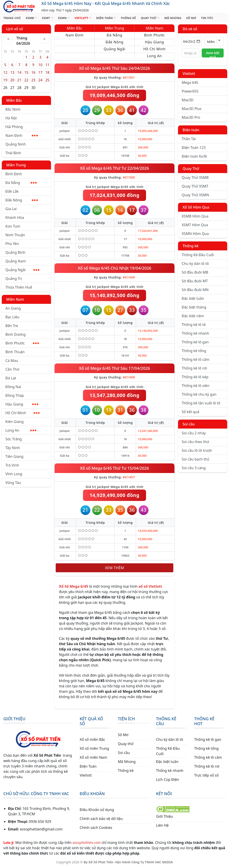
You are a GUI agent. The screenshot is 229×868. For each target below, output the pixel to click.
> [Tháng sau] (45, 39)
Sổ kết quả (190, 412)
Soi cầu (189, 424)
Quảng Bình (15, 252)
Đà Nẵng (21, 183)
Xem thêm (115, 568)
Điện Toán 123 (194, 148)
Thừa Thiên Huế (19, 287)
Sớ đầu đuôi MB (195, 272)
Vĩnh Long (14, 474)
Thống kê (190, 246)
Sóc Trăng (14, 439)
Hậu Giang (22, 404)
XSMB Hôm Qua (195, 216)
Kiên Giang (15, 422)
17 (40, 72)
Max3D (188, 100)
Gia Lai (11, 209)
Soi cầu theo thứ (195, 442)
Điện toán (191, 130)
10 (40, 65)
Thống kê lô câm (195, 359)
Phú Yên (12, 244)
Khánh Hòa (15, 218)
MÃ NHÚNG (173, 18)
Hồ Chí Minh (22, 413)
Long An (21, 430)
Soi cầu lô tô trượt (197, 450)
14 (19, 72)
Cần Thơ (12, 369)
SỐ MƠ (191, 18)
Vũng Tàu (13, 483)
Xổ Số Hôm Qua (196, 207)
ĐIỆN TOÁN (106, 18)
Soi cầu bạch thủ (195, 459)
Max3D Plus (191, 109)
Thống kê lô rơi (194, 368)
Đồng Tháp (15, 395)
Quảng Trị (14, 279)
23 (33, 80)
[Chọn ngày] (192, 41)
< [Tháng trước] (8, 39)
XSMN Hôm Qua (195, 234)
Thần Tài (189, 139)
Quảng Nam (16, 261)
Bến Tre (12, 326)
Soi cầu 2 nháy (194, 433)
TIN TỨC (207, 18)
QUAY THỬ (150, 18)
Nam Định (22, 135)
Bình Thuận (15, 352)
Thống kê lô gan (195, 342)
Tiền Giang (14, 456)
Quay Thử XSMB (195, 177)
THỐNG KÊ (128, 18)
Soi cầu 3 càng (194, 468)
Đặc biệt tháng (194, 307)
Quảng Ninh (16, 144)
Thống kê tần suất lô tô (201, 403)
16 (33, 72)
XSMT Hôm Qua (195, 225)
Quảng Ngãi (22, 270)
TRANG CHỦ (12, 18)
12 (5, 72)
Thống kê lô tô (194, 325)
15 (26, 72)
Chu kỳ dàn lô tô (195, 264)
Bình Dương (16, 334)
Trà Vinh (12, 465)
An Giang (13, 308)
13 (12, 72)
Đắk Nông (22, 200)
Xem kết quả (213, 54)
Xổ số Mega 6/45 (95, 68)
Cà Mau (12, 361)
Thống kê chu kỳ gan (199, 394)
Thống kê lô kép (195, 377)
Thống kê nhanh (195, 333)
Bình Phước (22, 343)
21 (19, 80)
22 (26, 80)
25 (47, 80)
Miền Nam (15, 299)
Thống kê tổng (194, 351)
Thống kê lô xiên (195, 386)
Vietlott (189, 74)
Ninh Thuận (15, 235)
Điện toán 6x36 (194, 156)
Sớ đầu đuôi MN (195, 290)
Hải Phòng (14, 127)
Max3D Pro (191, 117)
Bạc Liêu (12, 317)
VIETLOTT (83, 18)
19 (5, 80)
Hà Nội (11, 118)
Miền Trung (16, 165)
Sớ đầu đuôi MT (195, 281)
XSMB (31, 18)
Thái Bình (13, 153)
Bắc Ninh (13, 109)
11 (47, 65)
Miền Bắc (14, 100)
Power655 (190, 91)
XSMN (64, 18)
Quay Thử (191, 169)
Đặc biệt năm (193, 316)
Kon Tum (13, 226)
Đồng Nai (13, 387)
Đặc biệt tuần (193, 298)
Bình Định (14, 174)
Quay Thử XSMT (195, 186)
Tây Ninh (13, 448)
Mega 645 (190, 82)
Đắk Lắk (12, 191)
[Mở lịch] (198, 41)
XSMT (47, 18)
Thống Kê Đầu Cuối (198, 255)
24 (40, 80)
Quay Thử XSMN (195, 195)
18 (47, 72)
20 (12, 80)
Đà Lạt (11, 378)
